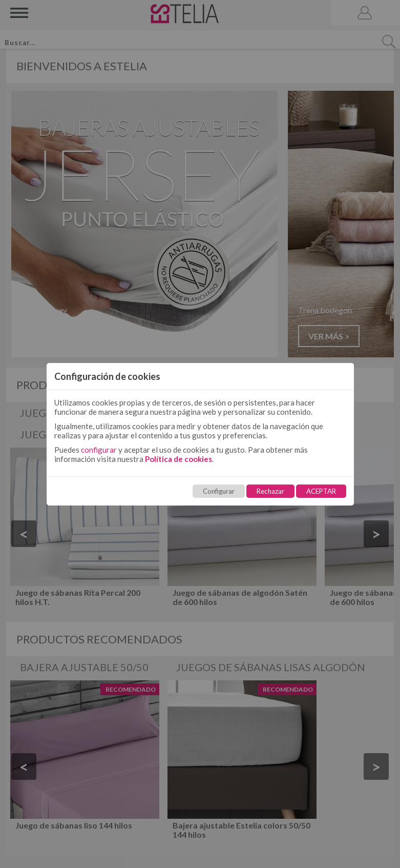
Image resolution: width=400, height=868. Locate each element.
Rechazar (270, 491)
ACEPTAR (321, 491)
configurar (99, 450)
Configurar (219, 491)
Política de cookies (178, 459)
